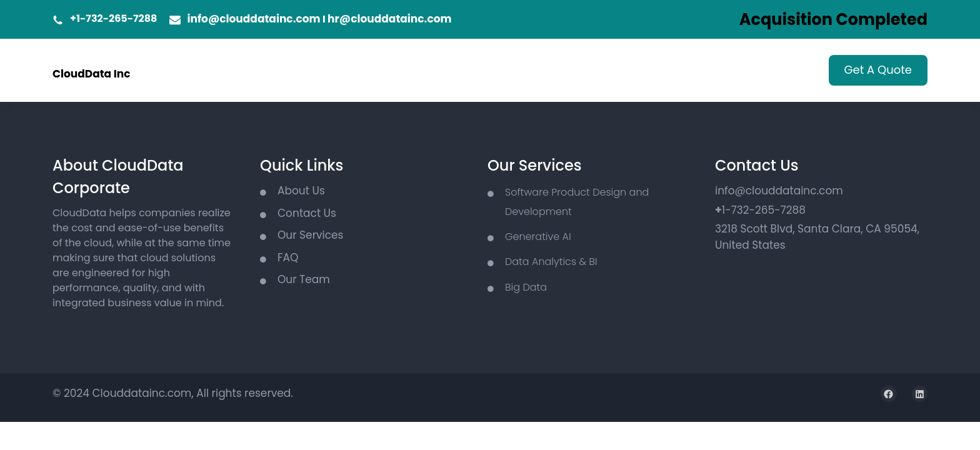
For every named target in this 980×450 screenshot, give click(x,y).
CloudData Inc (92, 74)
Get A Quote (878, 70)
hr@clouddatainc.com (389, 19)
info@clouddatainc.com (253, 19)
